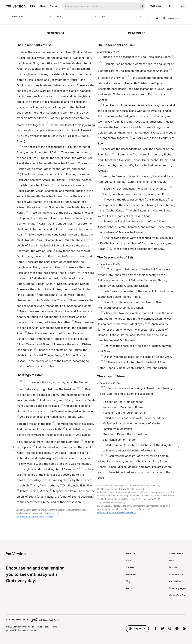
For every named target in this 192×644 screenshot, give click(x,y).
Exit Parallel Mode (172, 18)
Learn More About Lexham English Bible (35, 517)
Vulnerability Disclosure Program (21, 630)
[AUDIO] (148, 18)
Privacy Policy (43, 627)
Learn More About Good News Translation (117, 512)
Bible (33, 6)
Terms (54, 627)
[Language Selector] (169, 6)
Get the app (156, 6)
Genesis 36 (32, 17)
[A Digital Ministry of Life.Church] (96, 618)
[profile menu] (180, 6)
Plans (43, 6)
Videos (53, 6)
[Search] (100, 6)
